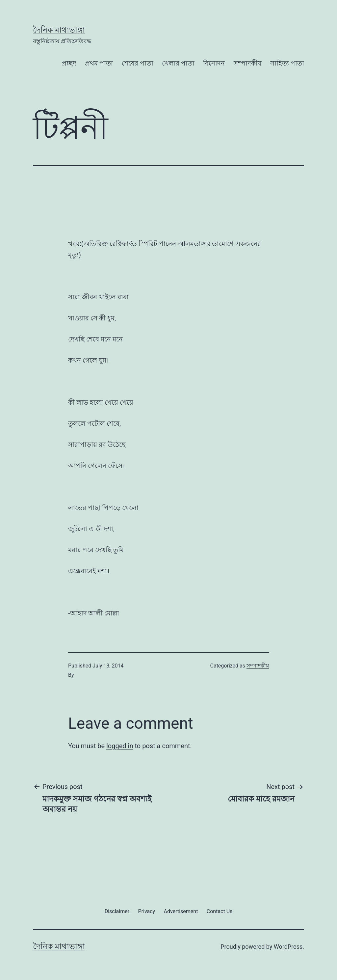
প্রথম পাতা (99, 63)
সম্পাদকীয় (248, 63)
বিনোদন (214, 63)
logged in (120, 746)
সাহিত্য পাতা (287, 63)
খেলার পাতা (178, 63)
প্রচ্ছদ (69, 63)
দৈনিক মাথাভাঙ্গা (59, 30)
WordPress (288, 947)
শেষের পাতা (138, 63)
